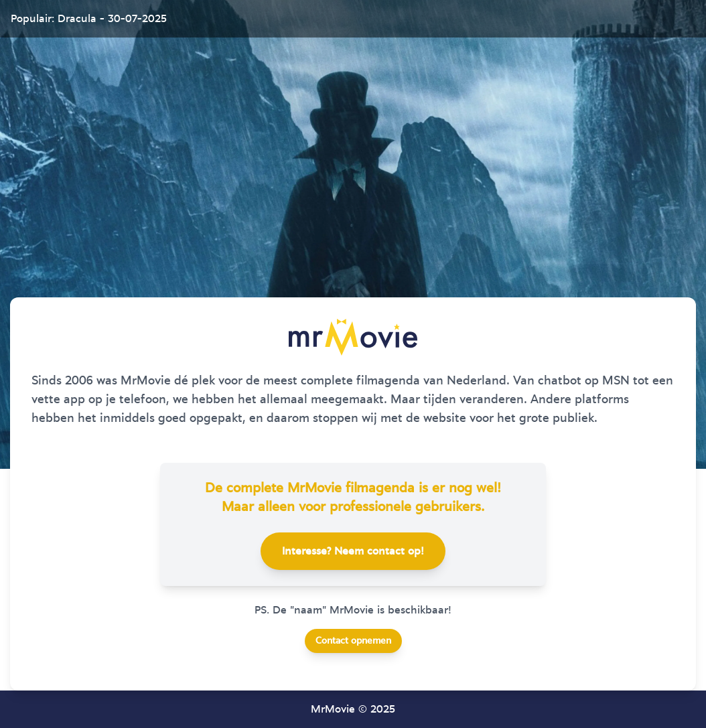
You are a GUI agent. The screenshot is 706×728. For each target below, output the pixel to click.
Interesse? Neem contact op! (353, 551)
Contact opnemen (353, 641)
